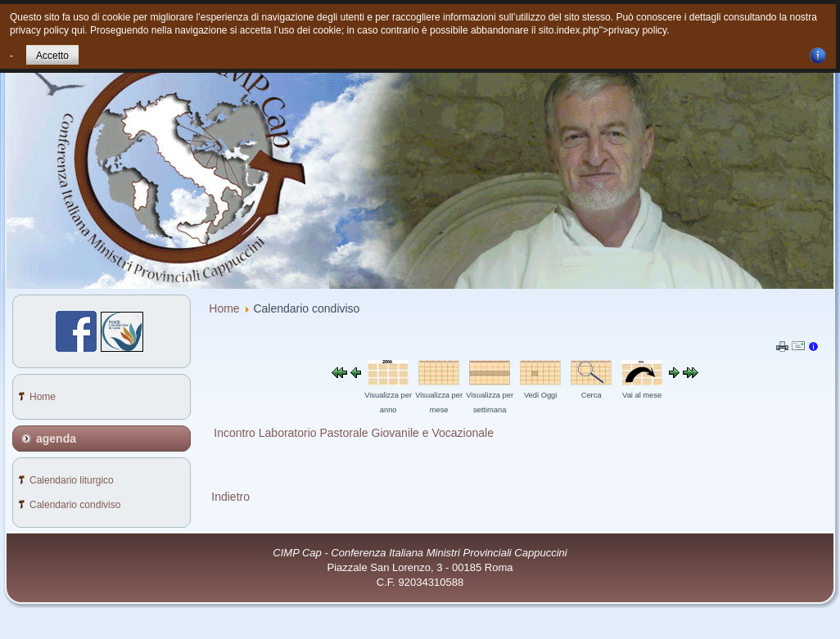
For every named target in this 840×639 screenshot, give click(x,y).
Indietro (230, 497)
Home (224, 308)
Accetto (52, 56)
